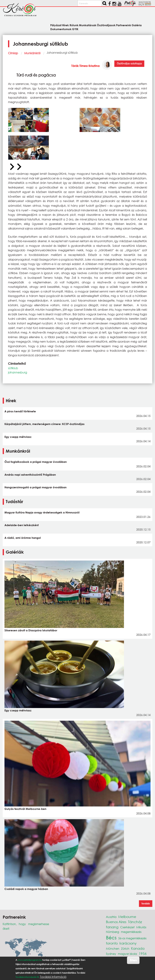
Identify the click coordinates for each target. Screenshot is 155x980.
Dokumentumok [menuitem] (61, 29)
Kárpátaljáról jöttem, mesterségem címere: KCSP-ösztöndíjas (45, 424)
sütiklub (13, 368)
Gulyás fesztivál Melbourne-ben (25, 809)
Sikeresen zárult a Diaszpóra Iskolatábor (31, 630)
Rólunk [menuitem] (74, 25)
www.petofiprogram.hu (30, 960)
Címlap (13, 53)
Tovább (146, 903)
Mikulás (141, 927)
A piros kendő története (20, 411)
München (113, 949)
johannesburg (18, 372)
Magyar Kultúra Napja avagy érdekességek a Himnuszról (42, 512)
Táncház (135, 922)
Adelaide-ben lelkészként (22, 525)
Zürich (125, 949)
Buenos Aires (116, 922)
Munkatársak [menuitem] (88, 25)
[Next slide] (19, 167)
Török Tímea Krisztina (86, 66)
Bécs (111, 937)
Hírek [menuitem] (65, 25)
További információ (53, 977)
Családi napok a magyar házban (26, 889)
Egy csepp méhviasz (18, 437)
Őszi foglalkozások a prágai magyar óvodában (36, 462)
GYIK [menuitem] (75, 29)
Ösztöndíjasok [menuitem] (106, 25)
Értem (133, 960)
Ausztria (111, 917)
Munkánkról (32, 53)
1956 (143, 954)
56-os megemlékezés (132, 938)
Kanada (138, 948)
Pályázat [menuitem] (56, 25)
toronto (112, 943)
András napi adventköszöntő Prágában (30, 475)
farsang (112, 927)
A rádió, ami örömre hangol (23, 538)
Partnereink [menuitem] (124, 25)
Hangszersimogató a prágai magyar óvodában (35, 487)
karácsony (128, 943)
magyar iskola (127, 954)
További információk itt (27, 977)
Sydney (111, 954)
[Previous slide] (12, 167)
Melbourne (127, 917)
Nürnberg (113, 932)
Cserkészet (127, 927)
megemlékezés (131, 932)
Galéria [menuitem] (137, 25)
